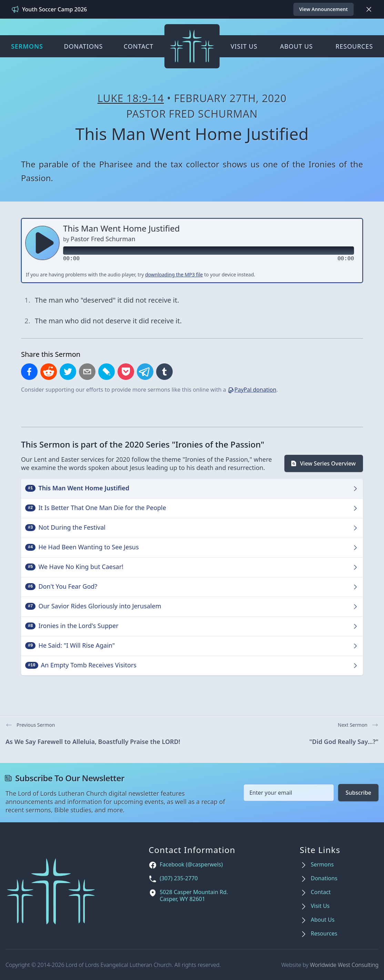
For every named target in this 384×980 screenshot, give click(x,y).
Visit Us (244, 46)
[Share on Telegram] (145, 372)
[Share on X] (68, 372)
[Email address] (289, 793)
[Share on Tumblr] (164, 372)
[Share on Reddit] (49, 372)
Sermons (27, 46)
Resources (354, 46)
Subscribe (358, 793)
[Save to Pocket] (126, 372)
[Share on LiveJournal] (107, 372)
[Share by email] (87, 372)
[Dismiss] (369, 9)
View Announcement (324, 9)
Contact (139, 46)
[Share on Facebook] (29, 372)
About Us (296, 46)
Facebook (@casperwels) (191, 865)
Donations (83, 46)
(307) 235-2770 (179, 878)
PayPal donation (252, 390)
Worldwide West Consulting (344, 965)
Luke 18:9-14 (131, 98)
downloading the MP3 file (174, 275)
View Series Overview (323, 463)
